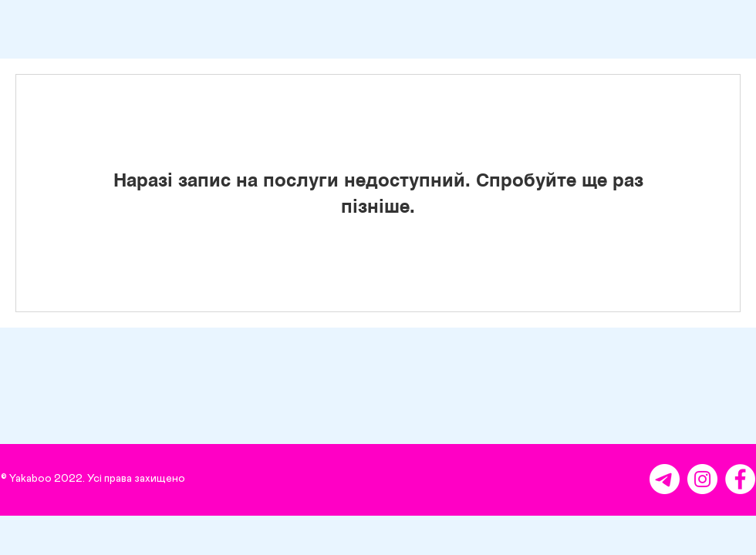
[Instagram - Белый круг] (702, 479)
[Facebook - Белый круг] (740, 479)
